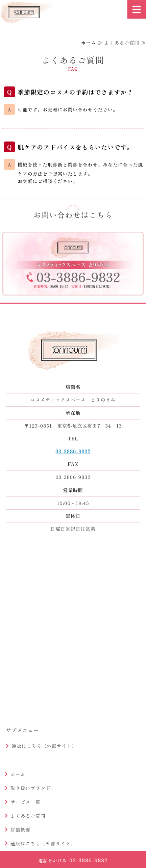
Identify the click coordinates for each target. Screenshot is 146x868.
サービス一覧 (26, 802)
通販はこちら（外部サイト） (44, 746)
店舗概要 (20, 829)
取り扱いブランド (31, 788)
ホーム (89, 43)
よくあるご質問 (28, 816)
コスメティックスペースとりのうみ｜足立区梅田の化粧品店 (33, 25)
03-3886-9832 (73, 451)
